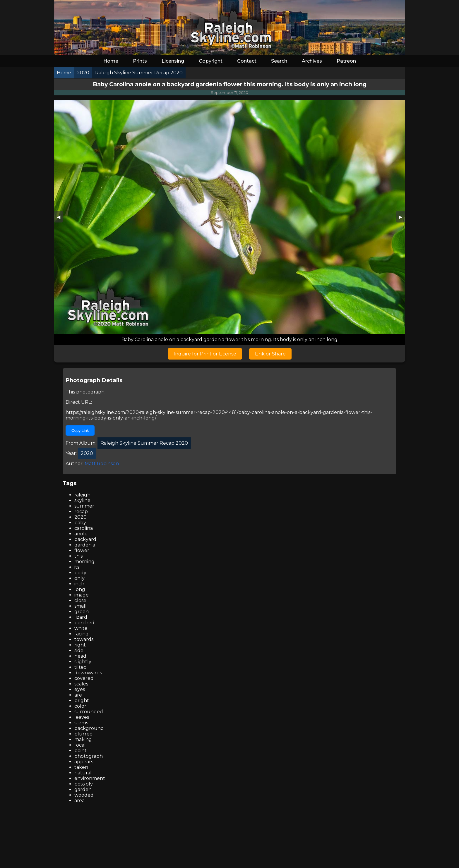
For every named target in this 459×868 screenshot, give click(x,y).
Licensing (173, 61)
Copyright (211, 61)
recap (81, 512)
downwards (88, 673)
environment (90, 778)
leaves (82, 717)
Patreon (346, 61)
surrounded (89, 712)
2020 (81, 517)
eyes (80, 689)
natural (83, 773)
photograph (89, 756)
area (79, 801)
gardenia (85, 545)
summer (84, 506)
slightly (83, 662)
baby (80, 523)
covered (84, 678)
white (81, 628)
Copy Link (80, 430)
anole (81, 534)
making (83, 739)
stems (81, 723)
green (82, 612)
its (77, 567)
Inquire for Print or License (205, 354)
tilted (81, 667)
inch (79, 584)
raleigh (82, 495)
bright (82, 701)
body (80, 573)
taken (81, 767)
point (81, 751)
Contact (247, 61)
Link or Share (270, 354)
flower (82, 550)
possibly (84, 784)
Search (279, 61)
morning (84, 562)
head (80, 656)
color (80, 706)
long (80, 589)
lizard (81, 617)
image (82, 595)
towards (84, 639)
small (81, 606)
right (80, 645)
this (78, 556)
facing (82, 634)
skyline (82, 500)
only (79, 578)
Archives (312, 61)
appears (84, 762)
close (80, 600)
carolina (84, 528)
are (78, 695)
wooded (84, 795)
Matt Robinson (102, 464)
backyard (85, 539)
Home (111, 61)
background (89, 728)
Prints (140, 61)
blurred (84, 734)
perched (84, 623)
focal (80, 745)
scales (81, 684)
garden (83, 789)
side (79, 650)
